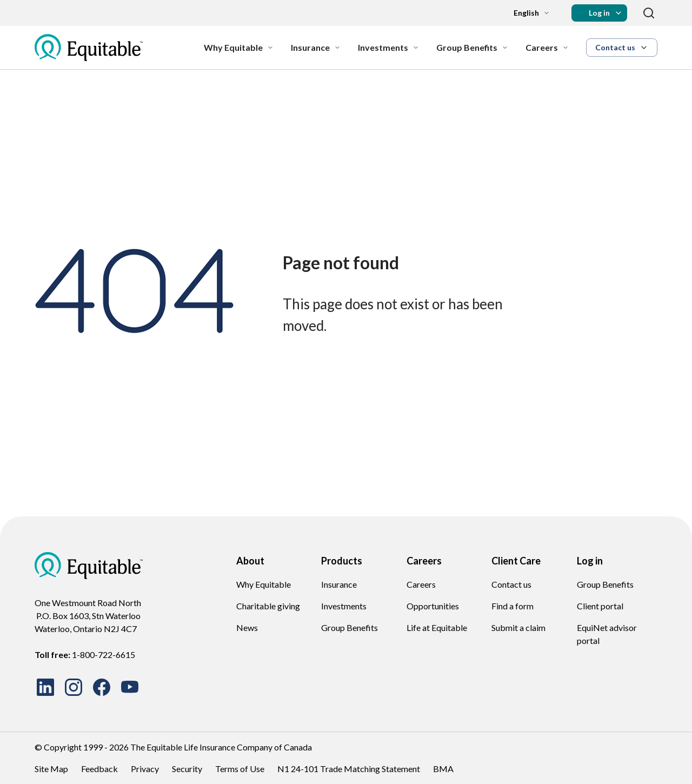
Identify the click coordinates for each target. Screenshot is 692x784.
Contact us (511, 584)
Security (187, 769)
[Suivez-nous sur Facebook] (102, 687)
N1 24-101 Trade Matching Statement (349, 769)
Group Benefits (350, 627)
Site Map (51, 769)
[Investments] (388, 48)
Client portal (600, 606)
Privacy (145, 769)
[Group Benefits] (472, 48)
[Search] (649, 13)
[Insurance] (316, 48)
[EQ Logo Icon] (89, 48)
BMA (443, 769)
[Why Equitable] (239, 48)
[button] (599, 13)
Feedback (99, 769)
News (247, 627)
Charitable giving (268, 606)
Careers (421, 584)
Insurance (339, 584)
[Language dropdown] (523, 13)
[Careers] (547, 48)
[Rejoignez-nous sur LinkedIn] (45, 687)
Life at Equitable (437, 627)
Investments (344, 606)
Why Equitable (264, 584)
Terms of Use (240, 769)
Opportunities (433, 606)
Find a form (513, 606)
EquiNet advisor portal (607, 634)
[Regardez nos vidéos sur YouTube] (130, 687)
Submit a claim (518, 627)
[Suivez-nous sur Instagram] (74, 687)
